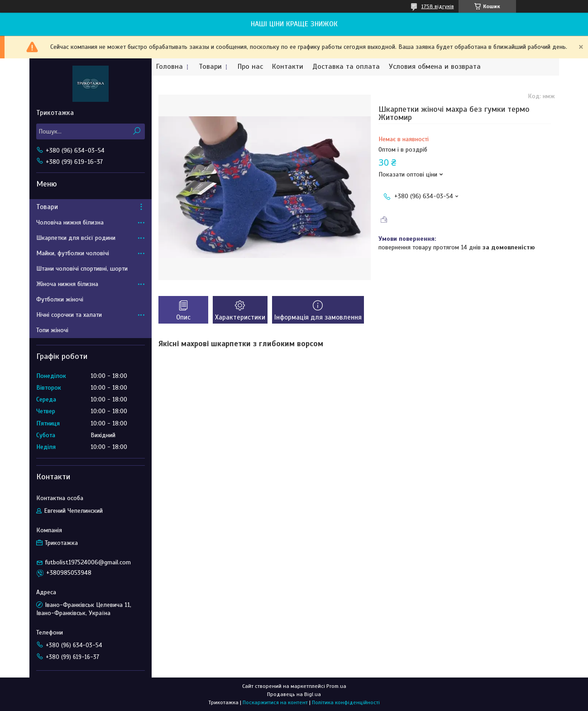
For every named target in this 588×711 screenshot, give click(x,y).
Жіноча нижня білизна (67, 284)
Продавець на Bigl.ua (294, 694)
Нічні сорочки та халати (69, 315)
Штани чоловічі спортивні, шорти (82, 269)
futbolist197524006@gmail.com (88, 562)
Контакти (288, 67)
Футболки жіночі (60, 299)
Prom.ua (336, 686)
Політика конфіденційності (346, 702)
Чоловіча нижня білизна (70, 222)
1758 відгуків (438, 6)
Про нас (250, 67)
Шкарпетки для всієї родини (76, 238)
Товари (210, 67)
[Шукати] (137, 131)
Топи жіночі (52, 330)
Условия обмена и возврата (435, 67)
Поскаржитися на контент (275, 702)
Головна (170, 67)
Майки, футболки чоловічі (73, 253)
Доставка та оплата (346, 67)
